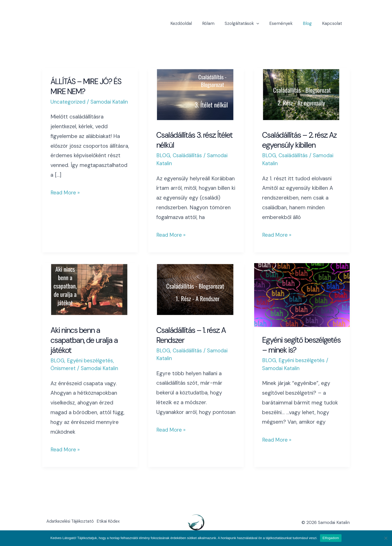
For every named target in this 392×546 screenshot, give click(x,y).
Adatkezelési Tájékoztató (72, 522)
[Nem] (386, 538)
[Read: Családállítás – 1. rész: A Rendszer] (196, 290)
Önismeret (63, 368)
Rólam (215, 23)
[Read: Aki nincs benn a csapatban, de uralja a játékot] (90, 290)
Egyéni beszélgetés (91, 361)
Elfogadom (331, 538)
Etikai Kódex (114, 522)
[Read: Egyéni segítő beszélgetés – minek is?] (302, 295)
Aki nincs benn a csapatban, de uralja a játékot (84, 340)
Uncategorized (68, 102)
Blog (310, 23)
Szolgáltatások (247, 23)
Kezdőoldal (190, 23)
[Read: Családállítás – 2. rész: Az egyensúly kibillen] (302, 95)
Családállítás (188, 155)
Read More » (66, 192)
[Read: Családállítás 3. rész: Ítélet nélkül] (196, 95)
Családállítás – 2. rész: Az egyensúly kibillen (299, 140)
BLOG (163, 155)
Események (285, 23)
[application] (262, 23)
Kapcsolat (333, 23)
